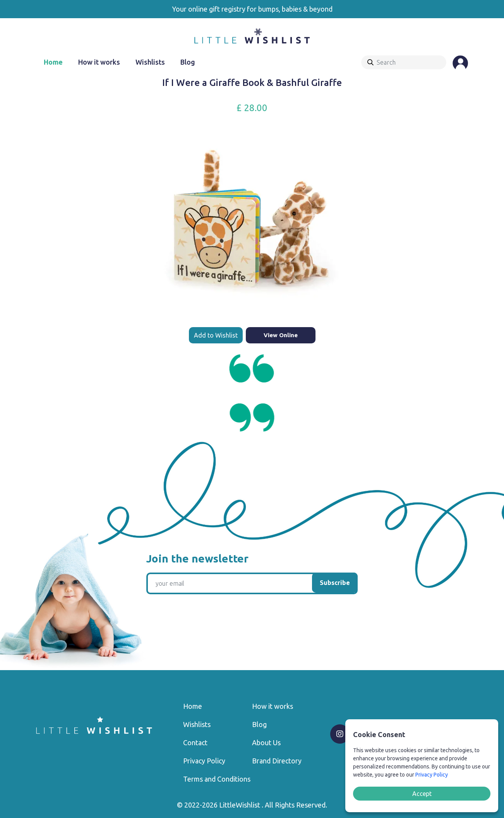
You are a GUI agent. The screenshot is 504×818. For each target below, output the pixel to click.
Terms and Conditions (217, 779)
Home (53, 62)
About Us (266, 743)
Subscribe (335, 583)
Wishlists (150, 62)
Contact (195, 743)
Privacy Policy (204, 761)
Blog (188, 62)
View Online (281, 335)
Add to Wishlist (216, 335)
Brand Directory (277, 761)
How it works (99, 62)
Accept (422, 794)
